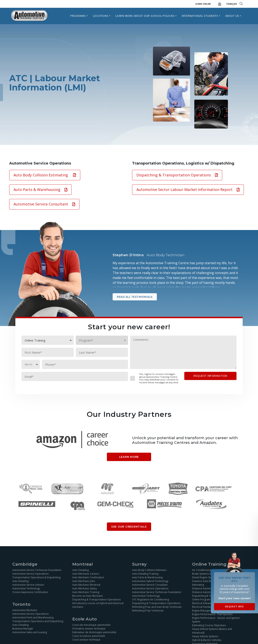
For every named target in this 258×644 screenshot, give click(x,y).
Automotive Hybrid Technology (150, 581)
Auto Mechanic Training (86, 592)
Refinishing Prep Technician (148, 611)
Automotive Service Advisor (28, 585)
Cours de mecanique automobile (91, 625)
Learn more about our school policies (145, 16)
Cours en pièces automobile (89, 636)
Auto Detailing (20, 581)
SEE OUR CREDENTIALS (129, 527)
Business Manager (23, 629)
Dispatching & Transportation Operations (177, 175)
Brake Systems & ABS (204, 574)
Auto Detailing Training (145, 574)
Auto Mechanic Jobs (84, 581)
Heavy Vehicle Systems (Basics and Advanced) (212, 631)
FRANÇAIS (232, 4)
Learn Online (203, 4)
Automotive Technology (26, 588)
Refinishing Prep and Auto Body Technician (157, 607)
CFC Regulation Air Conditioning (150, 599)
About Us (232, 16)
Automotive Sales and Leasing (30, 632)
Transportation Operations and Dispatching (38, 621)
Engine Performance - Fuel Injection (212, 614)
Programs (78, 16)
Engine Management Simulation (210, 611)
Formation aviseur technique (89, 629)
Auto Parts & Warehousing (40, 189)
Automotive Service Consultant (44, 204)
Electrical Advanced (203, 603)
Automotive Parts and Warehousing (33, 617)
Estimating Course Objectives (209, 625)
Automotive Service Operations (30, 574)
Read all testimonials (135, 297)
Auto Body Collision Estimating (45, 175)
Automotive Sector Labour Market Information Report (188, 189)
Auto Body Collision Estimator (149, 570)
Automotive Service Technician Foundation (37, 570)
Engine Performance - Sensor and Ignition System (216, 620)
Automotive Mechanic (25, 610)
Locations (101, 16)
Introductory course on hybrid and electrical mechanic (98, 605)
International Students (200, 16)
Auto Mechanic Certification (88, 577)
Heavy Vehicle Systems (205, 636)
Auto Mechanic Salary (85, 588)
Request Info (234, 607)
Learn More (129, 457)
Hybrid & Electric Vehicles (207, 640)
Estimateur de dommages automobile (94, 632)
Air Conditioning (201, 570)
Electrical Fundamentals (206, 607)
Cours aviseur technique (86, 640)
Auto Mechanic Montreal (86, 585)
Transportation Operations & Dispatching (36, 577)
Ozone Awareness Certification (30, 592)
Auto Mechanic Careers (86, 574)
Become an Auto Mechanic (88, 596)
